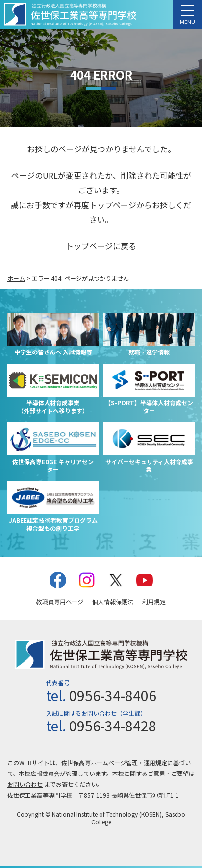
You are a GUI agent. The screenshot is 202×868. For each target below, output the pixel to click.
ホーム (16, 278)
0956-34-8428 (113, 726)
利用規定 (154, 601)
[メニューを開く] (187, 15)
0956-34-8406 (113, 695)
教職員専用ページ (60, 601)
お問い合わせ (25, 784)
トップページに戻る (101, 246)
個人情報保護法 (113, 601)
